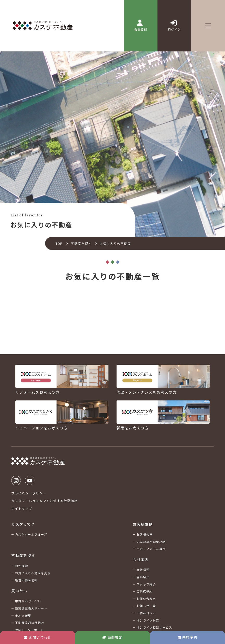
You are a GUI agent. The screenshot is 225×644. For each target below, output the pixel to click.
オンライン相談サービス (154, 627)
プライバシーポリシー (29, 493)
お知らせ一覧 (146, 606)
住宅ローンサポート (30, 630)
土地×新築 (23, 616)
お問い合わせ (38, 637)
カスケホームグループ (31, 534)
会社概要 (143, 570)
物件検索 (22, 566)
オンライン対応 (148, 620)
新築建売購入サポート (31, 608)
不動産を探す (81, 243)
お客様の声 (145, 534)
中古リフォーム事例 (151, 549)
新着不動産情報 (26, 580)
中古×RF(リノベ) (28, 601)
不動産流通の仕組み (30, 623)
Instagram (16, 480)
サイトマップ (22, 508)
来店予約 (188, 637)
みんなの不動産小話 (151, 542)
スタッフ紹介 (146, 584)
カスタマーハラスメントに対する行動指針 (44, 501)
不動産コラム (146, 613)
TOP (59, 243)
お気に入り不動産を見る (33, 573)
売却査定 (112, 637)
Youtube (30, 480)
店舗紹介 (143, 577)
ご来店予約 (145, 591)
